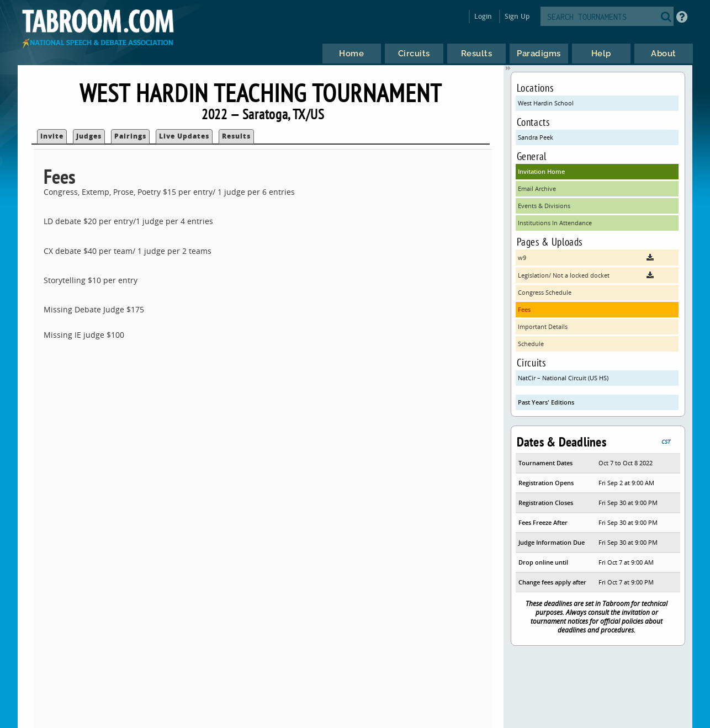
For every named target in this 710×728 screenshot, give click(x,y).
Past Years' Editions (546, 402)
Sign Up (517, 16)
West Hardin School (546, 103)
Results (236, 136)
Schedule (531, 344)
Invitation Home (541, 171)
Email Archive (537, 188)
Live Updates (184, 136)
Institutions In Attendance (555, 223)
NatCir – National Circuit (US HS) (563, 378)
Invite (52, 136)
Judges (89, 136)
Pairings (130, 136)
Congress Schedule (545, 292)
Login (483, 16)
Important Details (543, 326)
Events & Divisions (544, 206)
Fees (524, 309)
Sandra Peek (536, 137)
